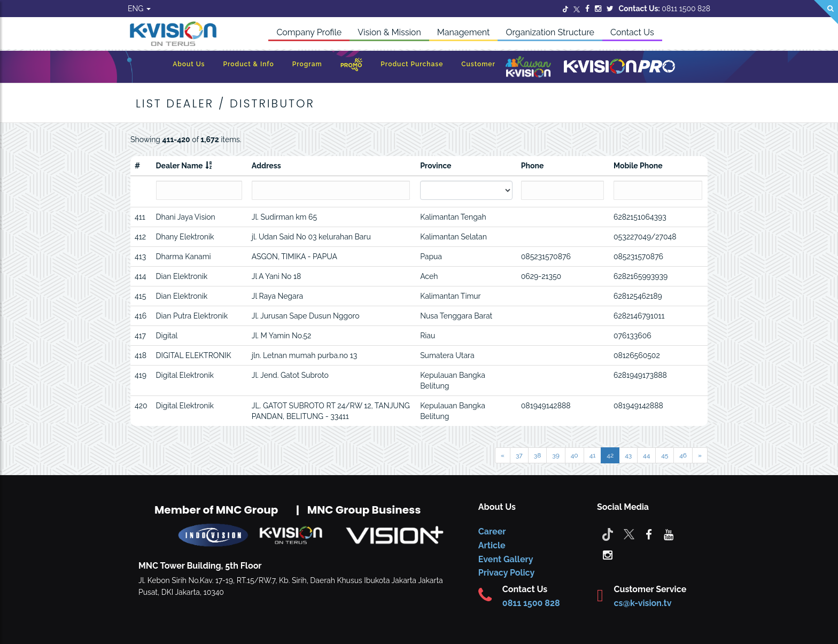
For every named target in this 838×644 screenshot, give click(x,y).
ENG (139, 9)
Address (266, 166)
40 (575, 455)
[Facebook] (587, 9)
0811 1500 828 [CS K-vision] (531, 603)
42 (610, 455)
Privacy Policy (506, 573)
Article (492, 545)
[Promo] (352, 67)
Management (464, 32)
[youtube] (669, 534)
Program (307, 64)
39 (556, 455)
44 (646, 455)
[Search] (826, 12)
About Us (189, 64)
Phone (533, 166)
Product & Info (248, 64)
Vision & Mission (389, 32)
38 (538, 455)
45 (665, 455)
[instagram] (608, 554)
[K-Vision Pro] (619, 67)
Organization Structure (550, 32)
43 (628, 455)
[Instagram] (598, 9)
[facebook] (649, 534)
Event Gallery (506, 559)
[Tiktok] (608, 534)
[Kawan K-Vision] (528, 68)
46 (683, 455)
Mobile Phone (638, 166)
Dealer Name (180, 166)
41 (593, 455)
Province (436, 166)
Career (492, 532)
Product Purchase (412, 64)
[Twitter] (565, 9)
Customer (478, 64)
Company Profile (309, 32)
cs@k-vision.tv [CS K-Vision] (643, 603)
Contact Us (632, 32)
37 (519, 455)
